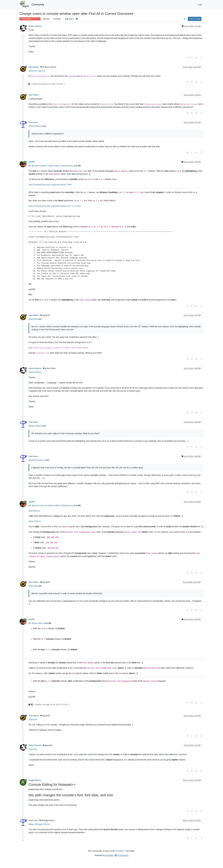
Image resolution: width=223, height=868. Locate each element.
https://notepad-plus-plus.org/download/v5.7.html (50, 185)
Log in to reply (195, 19)
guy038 (32, 162)
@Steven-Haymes (37, 71)
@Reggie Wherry (47, 820)
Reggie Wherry (35, 780)
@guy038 (45, 315)
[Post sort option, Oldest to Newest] (184, 19)
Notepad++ (121, 851)
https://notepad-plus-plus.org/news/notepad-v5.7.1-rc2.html (55, 206)
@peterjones (67, 166)
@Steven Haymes (48, 67)
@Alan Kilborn (49, 368)
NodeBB (109, 855)
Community (38, 5)
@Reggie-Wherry (42, 824)
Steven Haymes (35, 26)
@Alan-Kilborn (35, 126)
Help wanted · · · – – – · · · (30, 19)
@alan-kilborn (54, 166)
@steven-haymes (39, 166)
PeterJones (33, 122)
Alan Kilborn (34, 67)
